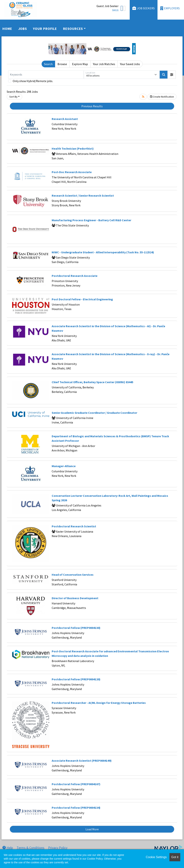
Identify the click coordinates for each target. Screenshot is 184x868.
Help (8, 848)
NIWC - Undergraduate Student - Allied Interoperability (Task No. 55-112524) (103, 252)
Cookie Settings (156, 857)
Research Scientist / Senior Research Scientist (83, 196)
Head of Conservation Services (73, 575)
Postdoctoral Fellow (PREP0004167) (76, 784)
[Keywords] (46, 75)
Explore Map (80, 64)
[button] (172, 75)
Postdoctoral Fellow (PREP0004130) (76, 628)
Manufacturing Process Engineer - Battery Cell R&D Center (91, 220)
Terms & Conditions (31, 848)
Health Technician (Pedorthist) (73, 148)
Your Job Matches (104, 64)
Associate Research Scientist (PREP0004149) (82, 761)
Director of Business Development (75, 598)
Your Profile (45, 29)
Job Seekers (144, 8)
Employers (170, 8)
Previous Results (92, 106)
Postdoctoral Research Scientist (74, 526)
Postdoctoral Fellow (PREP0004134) (76, 808)
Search (48, 64)
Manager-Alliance (64, 466)
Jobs (23, 29)
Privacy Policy (58, 848)
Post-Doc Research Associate (72, 172)
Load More (92, 829)
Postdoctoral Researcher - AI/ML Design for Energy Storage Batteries (99, 703)
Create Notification (162, 97)
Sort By (13, 97)
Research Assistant (65, 119)
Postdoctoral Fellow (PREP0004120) (76, 679)
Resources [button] (73, 29)
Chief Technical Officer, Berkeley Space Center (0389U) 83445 (92, 382)
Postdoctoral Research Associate (75, 276)
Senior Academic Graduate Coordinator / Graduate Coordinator (94, 413)
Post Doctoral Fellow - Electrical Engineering (82, 299)
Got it (175, 857)
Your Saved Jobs (130, 64)
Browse (62, 64)
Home (7, 29)
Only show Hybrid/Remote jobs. (33, 81)
